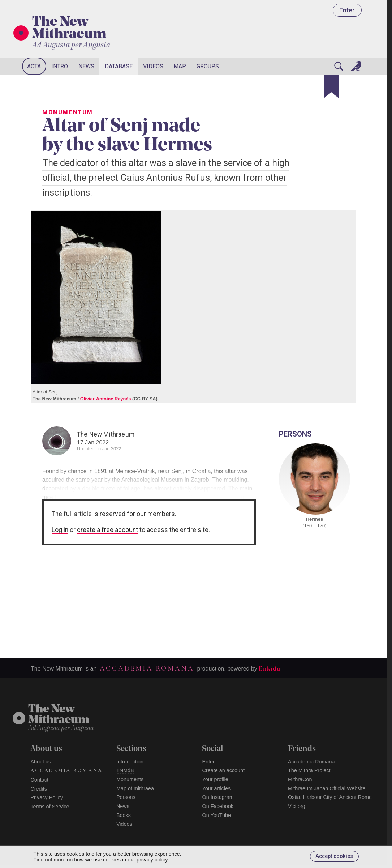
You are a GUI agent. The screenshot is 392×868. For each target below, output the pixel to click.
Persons (126, 797)
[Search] (339, 66)
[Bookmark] (331, 86)
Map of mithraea (135, 788)
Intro (60, 66)
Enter (347, 10)
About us (41, 762)
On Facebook (217, 806)
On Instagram (218, 797)
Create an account (223, 770)
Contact (39, 780)
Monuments (130, 779)
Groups (208, 66)
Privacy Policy (47, 797)
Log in (60, 530)
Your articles (216, 788)
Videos (153, 66)
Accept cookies (334, 856)
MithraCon (300, 779)
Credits (39, 789)
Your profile (215, 779)
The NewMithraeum (59, 715)
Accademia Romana (147, 668)
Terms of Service (50, 807)
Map (180, 66)
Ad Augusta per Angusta (71, 45)
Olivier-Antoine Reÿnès (106, 399)
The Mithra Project (309, 770)
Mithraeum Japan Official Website (327, 788)
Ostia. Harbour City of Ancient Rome (330, 797)
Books (124, 815)
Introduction (130, 762)
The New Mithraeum (69, 29)
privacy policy (152, 860)
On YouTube (216, 815)
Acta (34, 66)
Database (119, 66)
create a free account (107, 530)
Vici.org (297, 806)
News (86, 66)
